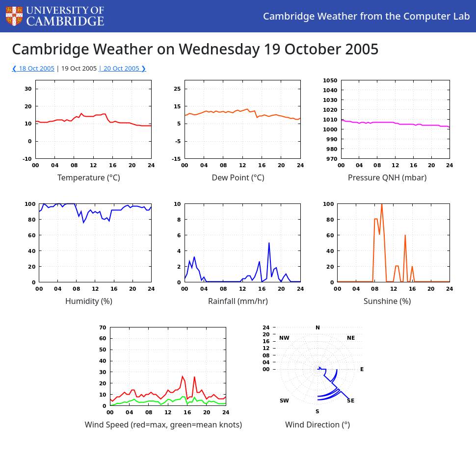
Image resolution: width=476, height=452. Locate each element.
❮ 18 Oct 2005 (33, 68)
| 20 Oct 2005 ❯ (122, 68)
